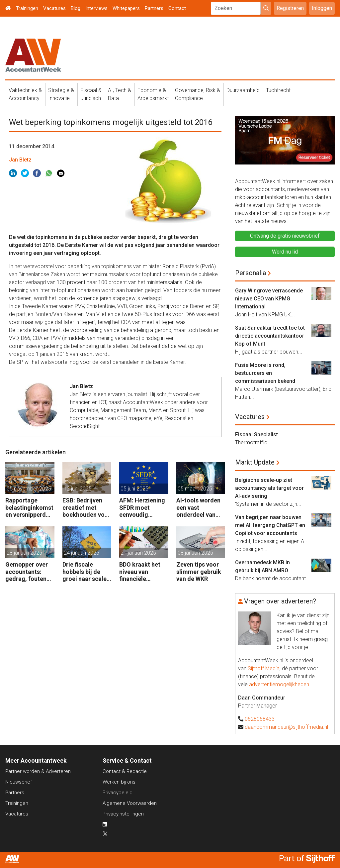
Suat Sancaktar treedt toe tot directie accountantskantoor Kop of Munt (270, 336)
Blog (76, 8)
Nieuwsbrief (19, 782)
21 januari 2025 (138, 553)
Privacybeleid (118, 793)
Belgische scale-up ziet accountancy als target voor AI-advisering (269, 488)
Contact (177, 8)
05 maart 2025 (195, 489)
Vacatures (54, 8)
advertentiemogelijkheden (279, 684)
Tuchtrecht (278, 90)
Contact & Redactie (125, 771)
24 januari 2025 (82, 553)
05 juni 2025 (134, 489)
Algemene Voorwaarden (130, 803)
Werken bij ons (119, 782)
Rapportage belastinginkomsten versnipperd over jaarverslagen (29, 508)
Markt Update (255, 462)
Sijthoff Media (264, 668)
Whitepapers (126, 8)
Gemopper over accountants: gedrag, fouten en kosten (27, 572)
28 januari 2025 (24, 553)
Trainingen (27, 8)
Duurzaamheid (243, 90)
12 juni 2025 (78, 489)
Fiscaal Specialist (256, 434)
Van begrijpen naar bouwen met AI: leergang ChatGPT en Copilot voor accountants (270, 525)
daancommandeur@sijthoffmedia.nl (286, 727)
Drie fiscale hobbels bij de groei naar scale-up (86, 572)
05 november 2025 (29, 489)
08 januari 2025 (195, 553)
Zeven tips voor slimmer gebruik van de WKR (199, 572)
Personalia (251, 273)
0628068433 (260, 719)
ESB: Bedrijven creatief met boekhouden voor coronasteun (86, 508)
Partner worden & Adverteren (38, 771)
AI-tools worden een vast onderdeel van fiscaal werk (198, 508)
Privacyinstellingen (123, 814)
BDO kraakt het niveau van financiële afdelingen (140, 572)
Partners (154, 8)
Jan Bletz (20, 160)
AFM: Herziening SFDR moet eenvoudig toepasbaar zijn (142, 508)
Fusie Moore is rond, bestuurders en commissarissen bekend (265, 373)
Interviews (96, 8)
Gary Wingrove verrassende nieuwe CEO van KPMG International (269, 299)
